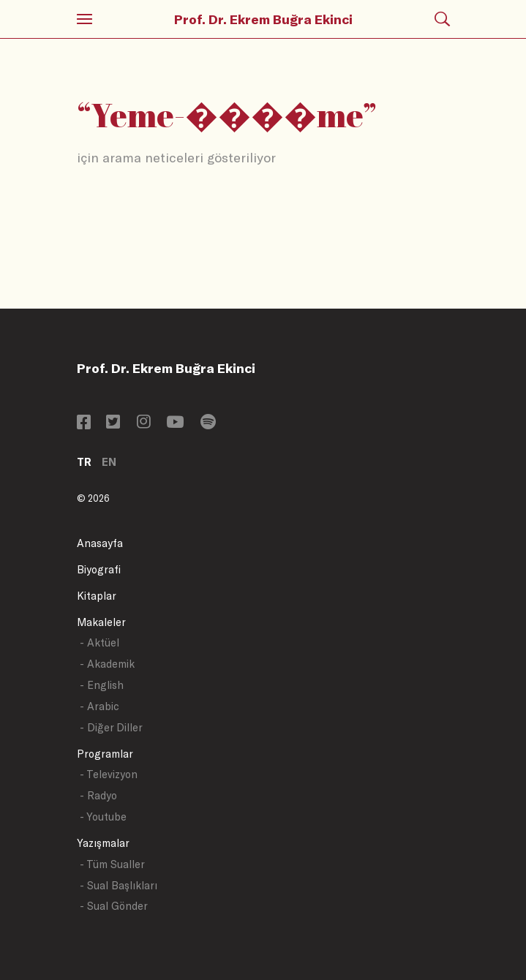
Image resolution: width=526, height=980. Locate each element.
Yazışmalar (103, 843)
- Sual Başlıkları (119, 885)
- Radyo (98, 795)
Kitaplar (97, 596)
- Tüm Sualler (112, 864)
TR (84, 462)
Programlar (105, 754)
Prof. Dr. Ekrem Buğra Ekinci (263, 19)
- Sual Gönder (114, 906)
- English (102, 685)
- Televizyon (109, 774)
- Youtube (103, 817)
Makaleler (101, 622)
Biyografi (99, 569)
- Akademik (107, 664)
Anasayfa (100, 543)
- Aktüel (99, 642)
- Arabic (99, 706)
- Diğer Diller (111, 727)
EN (109, 462)
